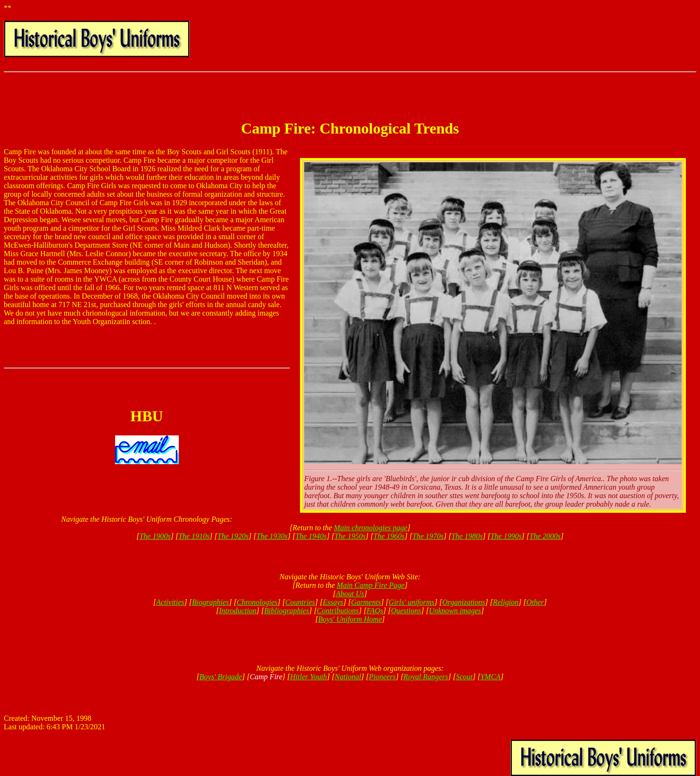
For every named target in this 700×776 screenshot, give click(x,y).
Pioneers (382, 677)
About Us (350, 594)
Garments (366, 602)
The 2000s (545, 536)
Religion (506, 602)
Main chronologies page (371, 528)
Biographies (210, 602)
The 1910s (194, 536)
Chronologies (257, 602)
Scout (464, 677)
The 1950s (350, 536)
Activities (170, 602)
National (348, 677)
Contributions (338, 611)
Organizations (464, 602)
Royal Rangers (426, 677)
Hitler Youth (308, 677)
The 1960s (389, 536)
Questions (406, 611)
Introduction (237, 611)
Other (535, 602)
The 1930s (272, 536)
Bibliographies (287, 611)
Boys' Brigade (221, 677)
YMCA (490, 677)
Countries (300, 602)
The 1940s (311, 536)
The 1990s (506, 536)
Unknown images (455, 611)
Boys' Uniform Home (350, 619)
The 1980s (467, 536)
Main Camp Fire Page (371, 585)
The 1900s (155, 536)
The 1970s (428, 536)
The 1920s (233, 536)
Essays (333, 602)
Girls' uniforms (412, 602)
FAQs (375, 611)
